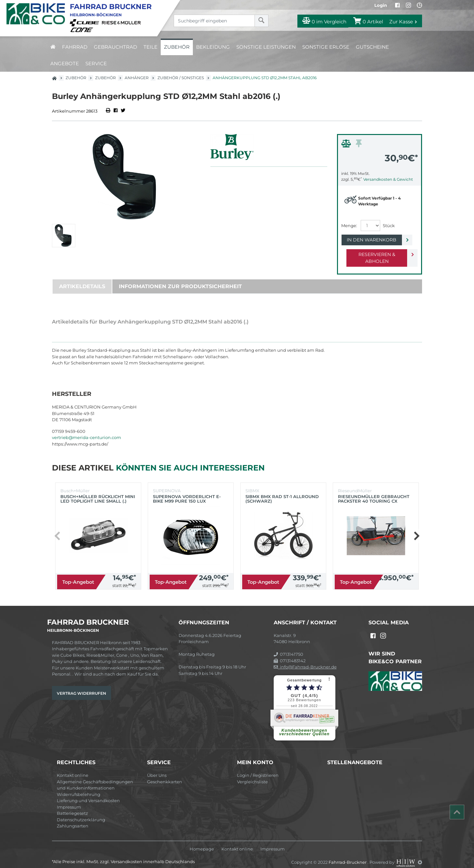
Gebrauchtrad (115, 47)
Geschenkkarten (165, 775)
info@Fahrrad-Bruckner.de (305, 660)
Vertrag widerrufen (81, 686)
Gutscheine (372, 47)
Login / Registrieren (258, 768)
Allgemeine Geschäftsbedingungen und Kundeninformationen (95, 778)
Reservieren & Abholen (374, 254)
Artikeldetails (82, 280)
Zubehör (177, 47)
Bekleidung (213, 47)
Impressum (69, 800)
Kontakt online (73, 768)
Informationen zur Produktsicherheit (180, 280)
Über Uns (157, 768)
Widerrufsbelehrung (79, 788)
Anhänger (137, 78)
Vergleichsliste (252, 775)
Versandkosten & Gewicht (388, 179)
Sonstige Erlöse (326, 47)
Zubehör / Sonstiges (181, 78)
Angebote (65, 63)
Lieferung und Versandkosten (88, 794)
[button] (416, 529)
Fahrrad (75, 47)
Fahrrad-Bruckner (348, 855)
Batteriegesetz (72, 806)
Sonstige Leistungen (266, 47)
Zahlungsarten (73, 819)
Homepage (202, 842)
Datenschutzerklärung (81, 813)
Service (96, 63)
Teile (150, 47)
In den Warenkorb (374, 240)
